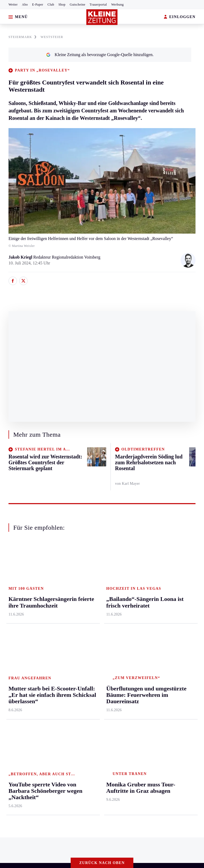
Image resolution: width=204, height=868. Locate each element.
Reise (82, 611)
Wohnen (84, 621)
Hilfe (144, 581)
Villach (52, 642)
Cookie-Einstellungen (141, 749)
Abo (25, 5)
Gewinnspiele (175, 601)
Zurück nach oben (102, 556)
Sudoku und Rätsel (179, 611)
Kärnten (54, 570)
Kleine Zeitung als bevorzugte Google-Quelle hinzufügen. (100, 55)
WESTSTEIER (52, 37)
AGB (34, 749)
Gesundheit (86, 581)
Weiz (8, 662)
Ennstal (11, 581)
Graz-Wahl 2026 (177, 632)
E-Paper (38, 5)
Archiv (146, 601)
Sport (112, 570)
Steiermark (14, 570)
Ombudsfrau (87, 601)
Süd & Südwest (18, 642)
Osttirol (52, 621)
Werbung (118, 5)
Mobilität (85, 591)
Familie (83, 652)
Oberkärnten (57, 611)
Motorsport (117, 621)
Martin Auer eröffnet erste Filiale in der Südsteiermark (58, 712)
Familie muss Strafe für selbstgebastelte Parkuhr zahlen (59, 728)
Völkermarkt (57, 652)
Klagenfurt (55, 581)
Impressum (14, 749)
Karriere (84, 642)
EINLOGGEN (180, 17)
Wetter (13, 5)
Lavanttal (54, 601)
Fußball (114, 601)
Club (51, 5)
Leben (82, 570)
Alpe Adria (173, 642)
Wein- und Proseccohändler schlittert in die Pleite (54, 720)
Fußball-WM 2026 (179, 581)
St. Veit (52, 632)
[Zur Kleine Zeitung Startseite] (102, 17)
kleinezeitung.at (33, 767)
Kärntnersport (119, 591)
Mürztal (11, 621)
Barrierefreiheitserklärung (93, 749)
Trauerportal (98, 5)
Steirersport (117, 581)
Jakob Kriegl (21, 257)
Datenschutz (54, 749)
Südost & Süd (16, 652)
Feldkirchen (56, 591)
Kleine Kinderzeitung (181, 591)
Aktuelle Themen (179, 570)
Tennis (113, 611)
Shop (62, 5)
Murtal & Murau (18, 611)
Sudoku (146, 621)
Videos (169, 621)
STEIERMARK (22, 37)
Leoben (11, 601)
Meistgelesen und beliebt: (27, 693)
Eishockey (116, 642)
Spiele (145, 611)
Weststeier (13, 673)
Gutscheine (78, 5)
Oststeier (12, 632)
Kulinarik (85, 632)
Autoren (147, 591)
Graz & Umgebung (21, 591)
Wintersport (117, 632)
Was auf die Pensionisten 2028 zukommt (46, 703)
